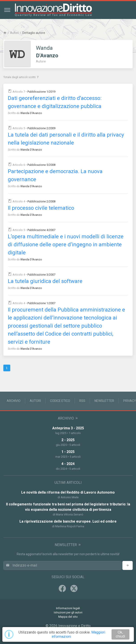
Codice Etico (60, 401)
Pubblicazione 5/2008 (41, 165)
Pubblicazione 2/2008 (41, 201)
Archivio (14, 401)
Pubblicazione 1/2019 (41, 92)
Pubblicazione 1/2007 (41, 303)
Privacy (130, 401)
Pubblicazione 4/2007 (41, 230)
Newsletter (104, 401)
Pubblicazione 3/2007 (41, 275)
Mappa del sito (68, 617)
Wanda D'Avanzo (31, 113)
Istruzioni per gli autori (68, 612)
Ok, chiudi (120, 634)
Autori (14, 33)
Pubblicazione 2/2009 (41, 128)
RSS (82, 401)
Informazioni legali (68, 608)
